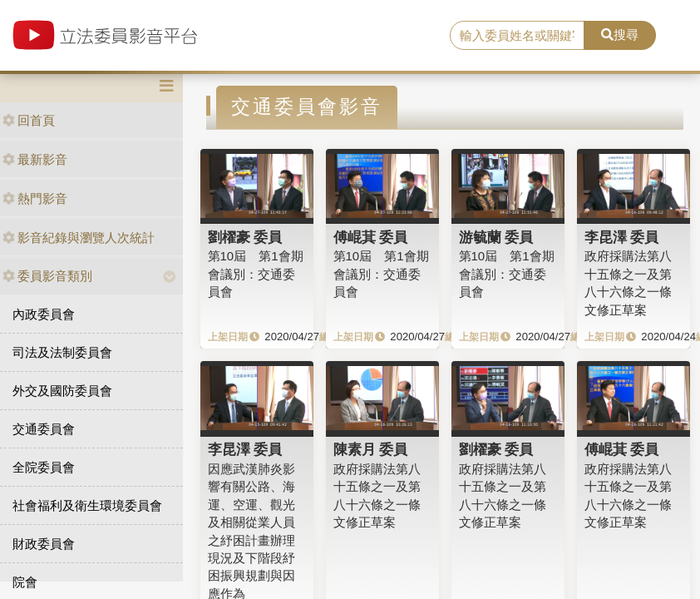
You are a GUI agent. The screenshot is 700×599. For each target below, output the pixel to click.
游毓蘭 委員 (496, 237)
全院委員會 (44, 467)
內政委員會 (44, 314)
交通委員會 (44, 429)
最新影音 (35, 159)
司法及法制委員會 (62, 352)
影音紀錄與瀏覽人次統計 (79, 238)
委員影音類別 (47, 276)
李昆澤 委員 (622, 237)
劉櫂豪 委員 (245, 237)
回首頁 (29, 120)
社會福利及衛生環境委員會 (87, 505)
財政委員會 (44, 544)
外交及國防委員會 (62, 391)
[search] (517, 36)
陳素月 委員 (371, 449)
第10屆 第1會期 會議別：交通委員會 (256, 274)
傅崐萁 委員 (371, 237)
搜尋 (620, 35)
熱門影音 (35, 198)
